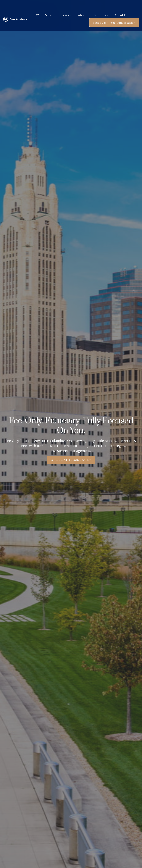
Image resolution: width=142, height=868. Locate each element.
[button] (45, 7)
